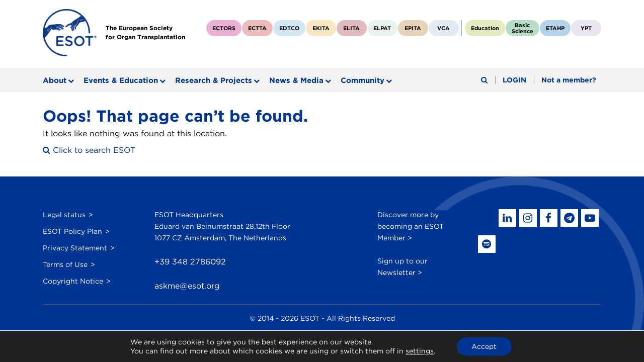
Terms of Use (65, 264)
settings (420, 351)
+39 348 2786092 (190, 262)
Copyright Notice (73, 281)
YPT (586, 28)
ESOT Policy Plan (72, 231)
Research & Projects (214, 80)
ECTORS (224, 28)
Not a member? (569, 80)
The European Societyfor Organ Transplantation (145, 32)
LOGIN (514, 80)
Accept (484, 346)
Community (363, 80)
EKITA (321, 28)
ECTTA (257, 28)
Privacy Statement (75, 247)
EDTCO (289, 28)
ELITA (351, 28)
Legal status (64, 214)
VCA (444, 28)
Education (485, 28)
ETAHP (555, 28)
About (55, 80)
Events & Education (121, 80)
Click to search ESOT (89, 150)
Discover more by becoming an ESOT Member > (411, 226)
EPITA (413, 28)
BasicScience (522, 28)
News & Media (296, 80)
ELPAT (382, 28)
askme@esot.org (187, 286)
